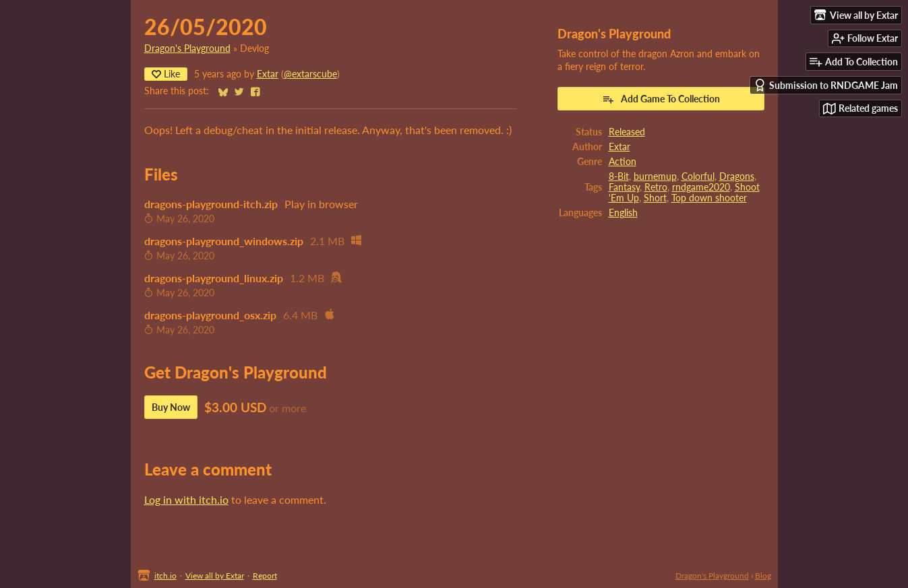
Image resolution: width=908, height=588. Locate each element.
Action (623, 162)
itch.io (165, 576)
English (623, 213)
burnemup (655, 176)
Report (265, 576)
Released (627, 132)
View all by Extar (215, 576)
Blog (763, 576)
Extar (268, 74)
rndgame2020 (701, 187)
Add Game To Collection (661, 99)
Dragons (737, 176)
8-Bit (619, 176)
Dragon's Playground (187, 48)
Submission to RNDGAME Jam (826, 85)
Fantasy (624, 187)
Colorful (698, 176)
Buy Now (171, 407)
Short (655, 198)
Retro (656, 187)
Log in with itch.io (186, 499)
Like (166, 74)
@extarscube (310, 74)
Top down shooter (709, 198)
